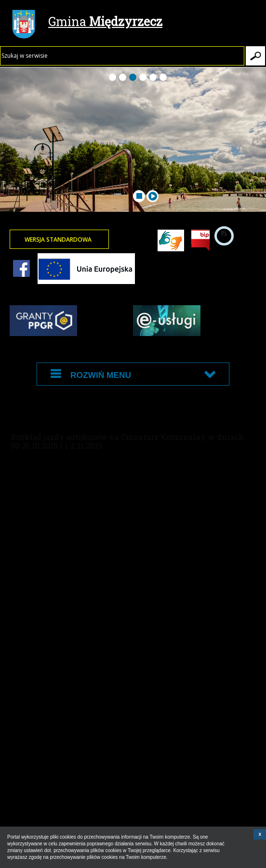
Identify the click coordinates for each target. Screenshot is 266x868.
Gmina (87, 23)
